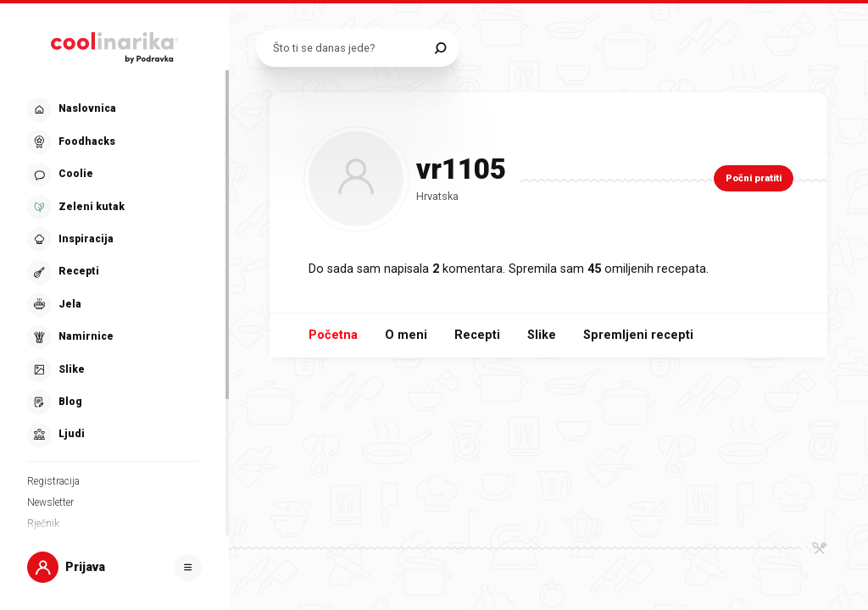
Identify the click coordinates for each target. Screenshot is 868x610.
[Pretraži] (440, 48)
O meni (406, 335)
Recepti (477, 335)
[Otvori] (188, 568)
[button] (113, 272)
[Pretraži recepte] (350, 48)
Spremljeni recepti (638, 335)
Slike (542, 335)
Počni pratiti (754, 178)
